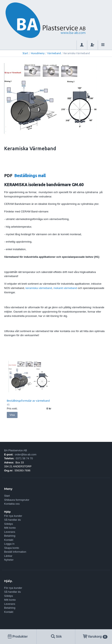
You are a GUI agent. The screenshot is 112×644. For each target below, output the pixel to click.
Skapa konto (12, 548)
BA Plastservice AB (16, 450)
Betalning (10, 536)
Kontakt (9, 540)
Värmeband (54, 53)
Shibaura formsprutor (17, 500)
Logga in (9, 544)
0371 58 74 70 (24, 458)
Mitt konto (10, 528)
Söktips (9, 524)
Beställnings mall (30, 176)
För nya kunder (13, 516)
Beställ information (15, 552)
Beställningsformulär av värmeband (28, 401)
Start (25, 53)
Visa (12, 415)
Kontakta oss (12, 504)
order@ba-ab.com (25, 454)
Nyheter (9, 560)
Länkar (8, 556)
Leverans (10, 532)
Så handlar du (12, 520)
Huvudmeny (38, 53)
